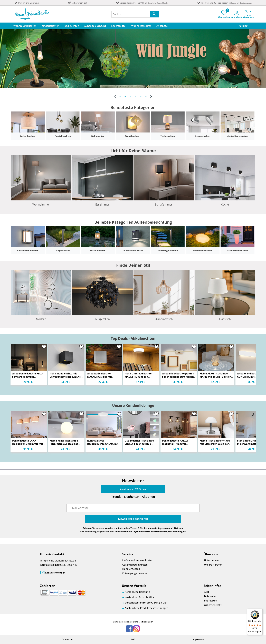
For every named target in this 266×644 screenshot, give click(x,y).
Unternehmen (212, 560)
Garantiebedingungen (135, 565)
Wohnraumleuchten (25, 26)
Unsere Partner (213, 565)
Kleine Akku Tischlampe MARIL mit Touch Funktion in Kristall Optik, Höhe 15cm (216, 377)
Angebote (162, 26)
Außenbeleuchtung (95, 26)
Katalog (243, 26)
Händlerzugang (131, 569)
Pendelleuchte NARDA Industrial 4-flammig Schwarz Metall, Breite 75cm (179, 444)
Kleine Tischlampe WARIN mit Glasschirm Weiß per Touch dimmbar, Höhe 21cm (215, 445)
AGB (206, 592)
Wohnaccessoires (141, 26)
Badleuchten (72, 26)
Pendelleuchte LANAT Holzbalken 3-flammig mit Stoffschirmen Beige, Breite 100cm (28, 445)
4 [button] (136, 97)
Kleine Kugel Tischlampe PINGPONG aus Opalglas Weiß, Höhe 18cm (64, 444)
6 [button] (146, 97)
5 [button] (141, 97)
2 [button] (125, 97)
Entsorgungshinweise (135, 573)
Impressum (211, 601)
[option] (133, 59)
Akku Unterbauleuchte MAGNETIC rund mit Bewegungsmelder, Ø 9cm (140, 377)
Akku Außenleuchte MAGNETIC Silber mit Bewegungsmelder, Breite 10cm (102, 378)
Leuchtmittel (119, 26)
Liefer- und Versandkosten (138, 560)
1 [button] (120, 97)
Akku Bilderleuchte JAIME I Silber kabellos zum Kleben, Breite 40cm (178, 377)
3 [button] (130, 97)
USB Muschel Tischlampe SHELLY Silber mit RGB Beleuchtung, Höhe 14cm (139, 444)
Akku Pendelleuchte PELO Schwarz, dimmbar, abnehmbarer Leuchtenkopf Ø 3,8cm (29, 378)
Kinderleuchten (50, 26)
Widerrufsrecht (213, 605)
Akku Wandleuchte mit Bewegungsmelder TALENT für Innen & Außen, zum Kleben (65, 378)
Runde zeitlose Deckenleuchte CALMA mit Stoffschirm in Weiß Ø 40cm (104, 444)
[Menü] (261, 611)
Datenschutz (211, 596)
